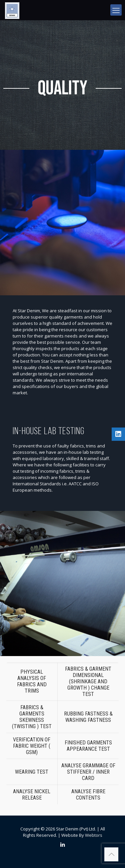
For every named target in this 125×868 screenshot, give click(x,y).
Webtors (94, 835)
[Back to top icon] (111, 854)
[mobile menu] (116, 10)
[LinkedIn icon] (62, 844)
